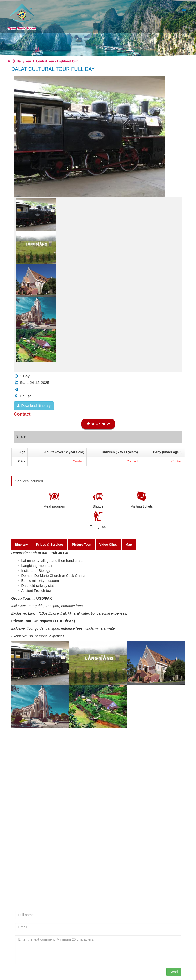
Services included (29, 481)
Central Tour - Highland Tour (57, 61)
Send (174, 972)
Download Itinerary (34, 406)
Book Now (98, 424)
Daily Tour (24, 61)
